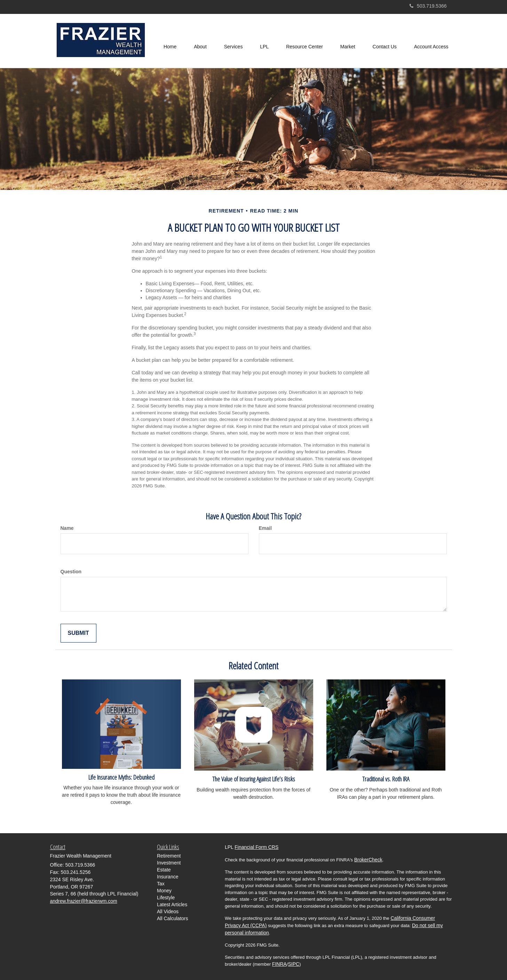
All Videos (168, 911)
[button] (200, 41)
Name (67, 528)
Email (265, 528)
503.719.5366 (428, 6)
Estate (164, 870)
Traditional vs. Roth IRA (386, 779)
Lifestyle (166, 898)
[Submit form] (78, 633)
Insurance (168, 877)
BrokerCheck (368, 860)
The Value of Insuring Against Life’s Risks (254, 779)
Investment (169, 863)
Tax (161, 884)
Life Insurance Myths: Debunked (121, 777)
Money (164, 891)
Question (71, 572)
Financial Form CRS (256, 847)
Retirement (169, 856)
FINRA (279, 964)
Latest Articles (172, 905)
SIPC (294, 964)
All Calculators (172, 918)
